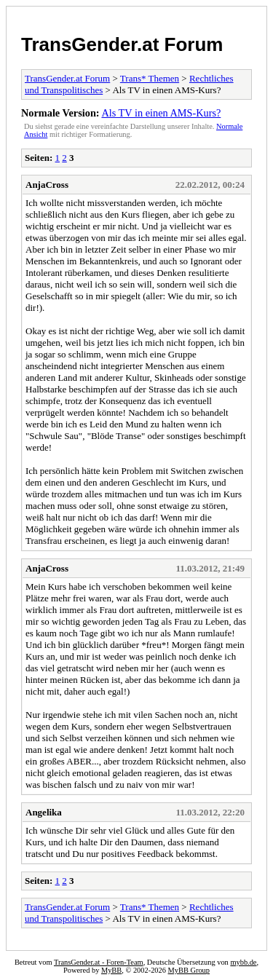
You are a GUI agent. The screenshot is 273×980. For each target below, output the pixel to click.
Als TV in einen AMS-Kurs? (161, 113)
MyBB (111, 970)
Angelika (44, 812)
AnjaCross (47, 185)
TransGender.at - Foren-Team (99, 962)
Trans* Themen (150, 78)
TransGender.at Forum (122, 44)
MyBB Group (189, 970)
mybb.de (243, 962)
